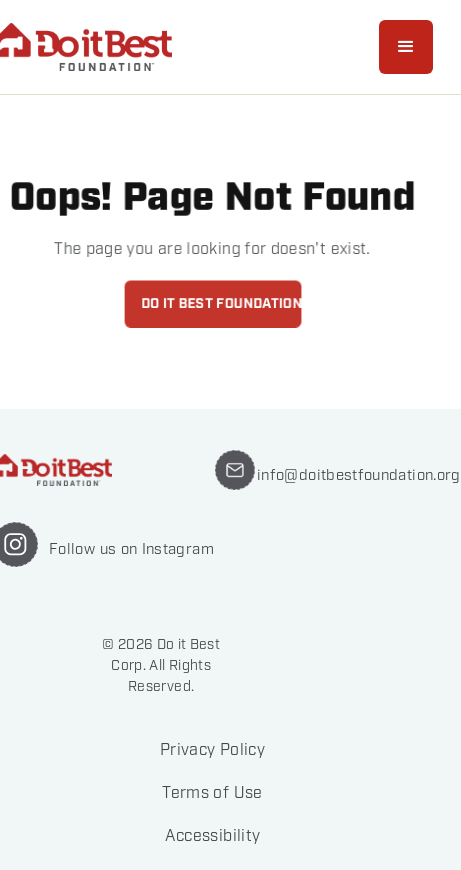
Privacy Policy (212, 750)
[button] (406, 47)
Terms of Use (212, 793)
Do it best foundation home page (220, 304)
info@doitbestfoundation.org (359, 475)
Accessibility (213, 836)
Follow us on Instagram (131, 549)
